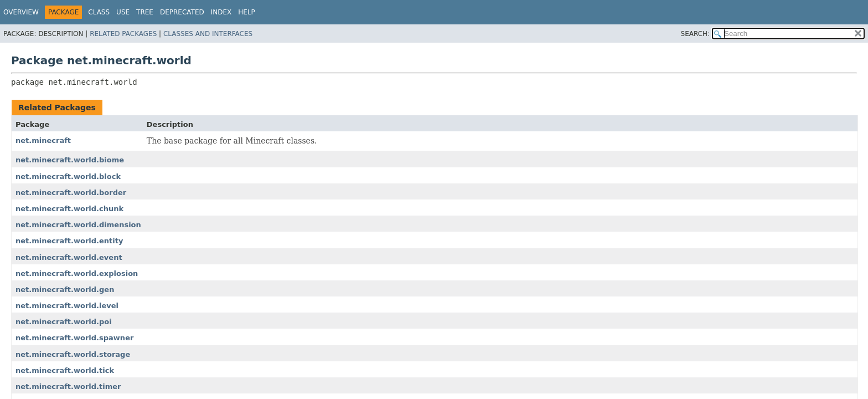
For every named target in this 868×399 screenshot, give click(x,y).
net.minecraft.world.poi (64, 322)
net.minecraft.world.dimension (78, 225)
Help (247, 12)
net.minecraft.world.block (68, 177)
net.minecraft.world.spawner (74, 338)
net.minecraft (43, 140)
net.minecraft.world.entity (69, 241)
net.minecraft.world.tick (65, 370)
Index (221, 12)
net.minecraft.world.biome (70, 160)
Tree (145, 12)
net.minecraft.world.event (69, 257)
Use (123, 12)
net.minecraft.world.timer (68, 387)
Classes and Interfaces (208, 34)
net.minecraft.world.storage (73, 354)
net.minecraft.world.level (67, 306)
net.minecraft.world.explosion (77, 273)
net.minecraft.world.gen (65, 290)
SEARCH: (696, 34)
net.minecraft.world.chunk (69, 209)
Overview (21, 12)
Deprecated (182, 12)
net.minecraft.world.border (71, 193)
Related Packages (123, 34)
